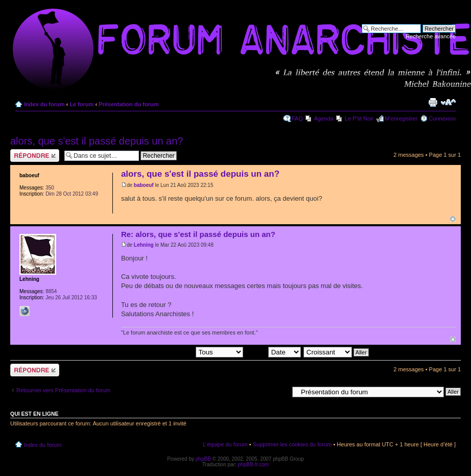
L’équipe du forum (225, 444)
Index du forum (44, 104)
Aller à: (279, 391)
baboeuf (144, 185)
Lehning (144, 245)
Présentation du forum (128, 104)
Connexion (442, 118)
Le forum (81, 104)
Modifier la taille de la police (448, 102)
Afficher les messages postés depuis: (172, 351)
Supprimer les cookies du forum (292, 444)
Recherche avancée (431, 36)
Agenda (324, 118)
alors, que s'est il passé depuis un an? (97, 141)
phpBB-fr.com (254, 465)
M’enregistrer (401, 118)
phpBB (203, 459)
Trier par (273, 351)
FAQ (297, 118)
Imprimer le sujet (433, 102)
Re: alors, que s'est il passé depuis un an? (198, 234)
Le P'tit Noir (359, 118)
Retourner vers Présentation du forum (63, 390)
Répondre (35, 156)
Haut (453, 219)
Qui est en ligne (34, 414)
